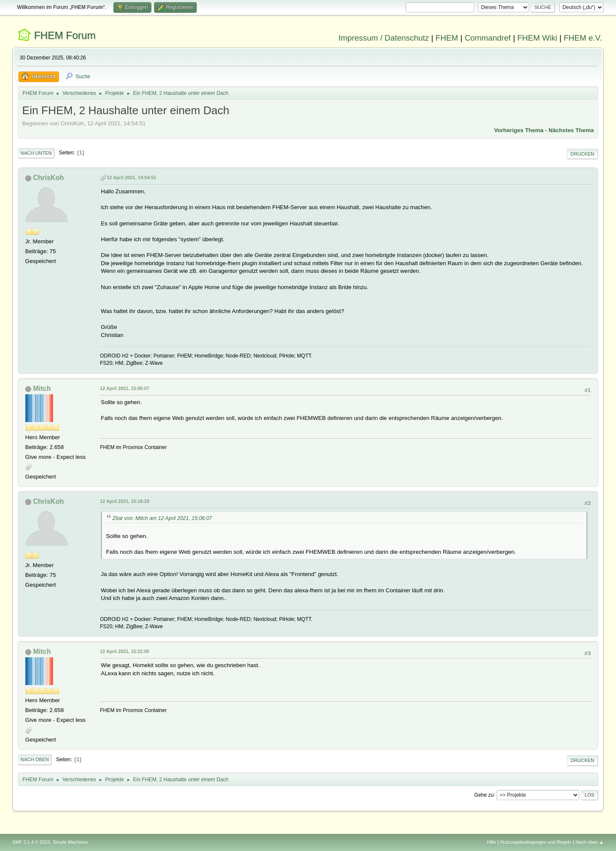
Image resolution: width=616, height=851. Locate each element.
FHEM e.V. (583, 38)
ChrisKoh (48, 178)
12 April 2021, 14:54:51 (132, 177)
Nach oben (35, 759)
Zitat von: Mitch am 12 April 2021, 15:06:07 (162, 518)
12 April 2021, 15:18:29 (125, 501)
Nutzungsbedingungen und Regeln (536, 842)
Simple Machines (70, 842)
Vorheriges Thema (519, 130)
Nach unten (36, 153)
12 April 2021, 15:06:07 (125, 388)
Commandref (488, 38)
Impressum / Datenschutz (384, 38)
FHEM (447, 38)
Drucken (582, 154)
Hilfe (492, 842)
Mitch (42, 389)
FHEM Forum (65, 35)
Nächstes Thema (571, 130)
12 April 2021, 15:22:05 (125, 651)
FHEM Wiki (537, 38)
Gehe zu (484, 795)
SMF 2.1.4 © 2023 (31, 842)
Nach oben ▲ (589, 842)
